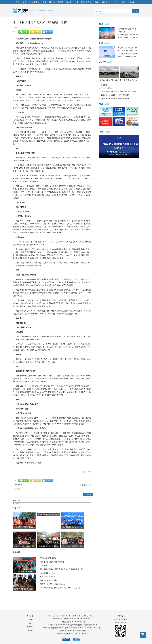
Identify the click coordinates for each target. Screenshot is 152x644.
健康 (83, 2)
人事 (103, 2)
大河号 (124, 2)
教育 (76, 2)
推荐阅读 (16, 501)
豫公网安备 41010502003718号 (74, 622)
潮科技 (60, 2)
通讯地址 (30, 627)
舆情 (44, 2)
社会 (50, 11)
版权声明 (30, 620)
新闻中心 (41, 11)
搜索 (136, 11)
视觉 (24, 2)
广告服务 (30, 623)
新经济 (69, 2)
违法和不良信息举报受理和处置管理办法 (73, 631)
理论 (31, 2)
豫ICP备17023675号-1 (84, 619)
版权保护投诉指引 (120, 622)
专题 (38, 2)
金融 (90, 2)
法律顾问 (30, 630)
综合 (116, 2)
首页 (33, 11)
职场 (96, 2)
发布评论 (88, 494)
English (133, 2)
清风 (110, 2)
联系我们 (120, 616)
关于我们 (30, 616)
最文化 (52, 2)
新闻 (18, 2)
